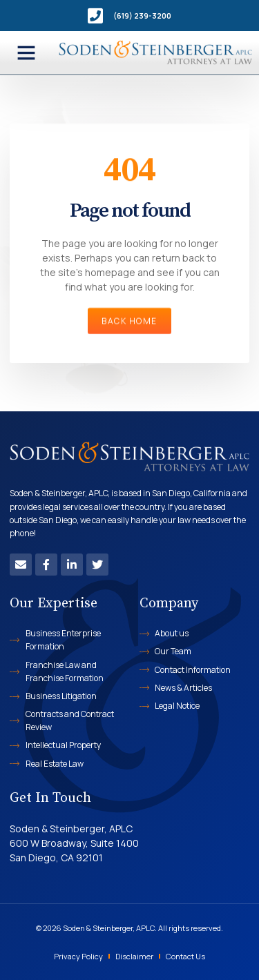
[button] (26, 52)
